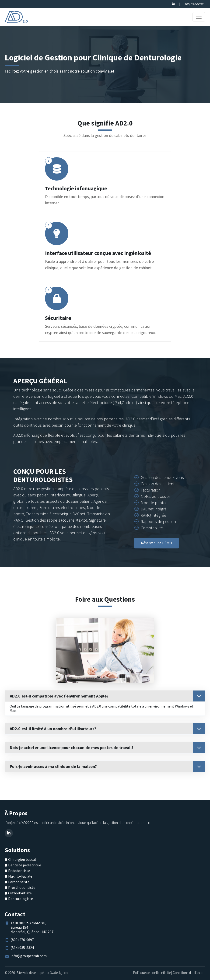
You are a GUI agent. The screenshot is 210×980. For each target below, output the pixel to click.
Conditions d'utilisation (189, 973)
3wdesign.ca (59, 973)
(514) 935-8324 (22, 948)
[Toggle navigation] (199, 17)
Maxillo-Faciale (20, 876)
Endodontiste (19, 871)
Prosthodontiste (22, 887)
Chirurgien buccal (22, 859)
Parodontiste (19, 882)
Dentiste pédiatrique (25, 865)
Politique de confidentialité (152, 973)
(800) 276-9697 (194, 4)
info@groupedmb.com (29, 956)
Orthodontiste (20, 893)
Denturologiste (21, 899)
